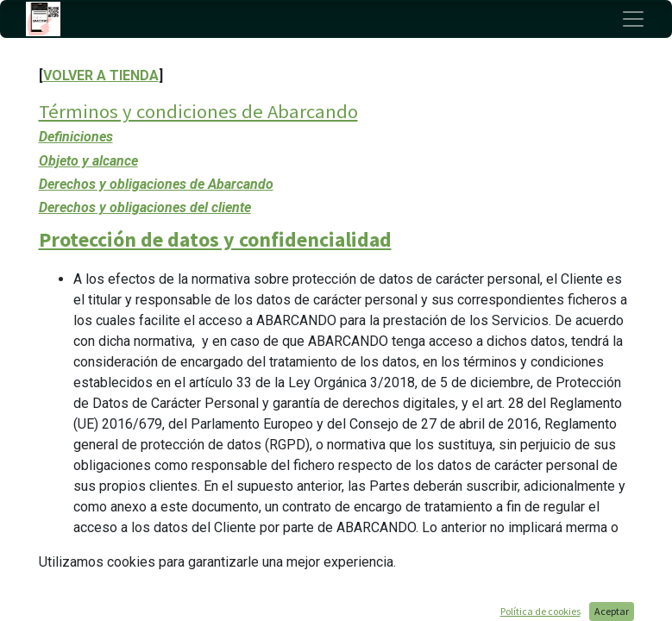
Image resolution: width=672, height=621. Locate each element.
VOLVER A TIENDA (101, 75)
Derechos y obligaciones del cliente (145, 207)
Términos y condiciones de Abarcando (198, 111)
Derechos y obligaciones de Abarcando (156, 184)
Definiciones (76, 137)
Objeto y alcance (88, 161)
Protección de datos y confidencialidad (215, 239)
